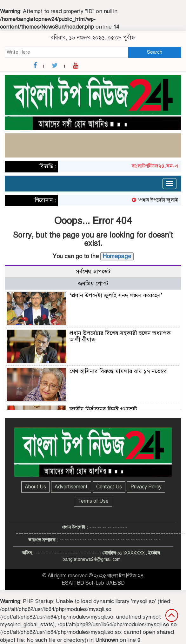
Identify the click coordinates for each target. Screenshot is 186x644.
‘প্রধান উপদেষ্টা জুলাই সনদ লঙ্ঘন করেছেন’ (116, 295)
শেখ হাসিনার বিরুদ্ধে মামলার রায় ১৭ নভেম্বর (118, 371)
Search (155, 52)
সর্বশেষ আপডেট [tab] (93, 272)
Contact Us (109, 487)
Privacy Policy (146, 487)
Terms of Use (93, 501)
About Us (35, 487)
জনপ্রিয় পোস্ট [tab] (93, 284)
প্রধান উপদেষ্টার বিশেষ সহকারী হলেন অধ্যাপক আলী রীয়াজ (120, 336)
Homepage (117, 256)
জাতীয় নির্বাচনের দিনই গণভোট (103, 409)
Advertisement (71, 487)
